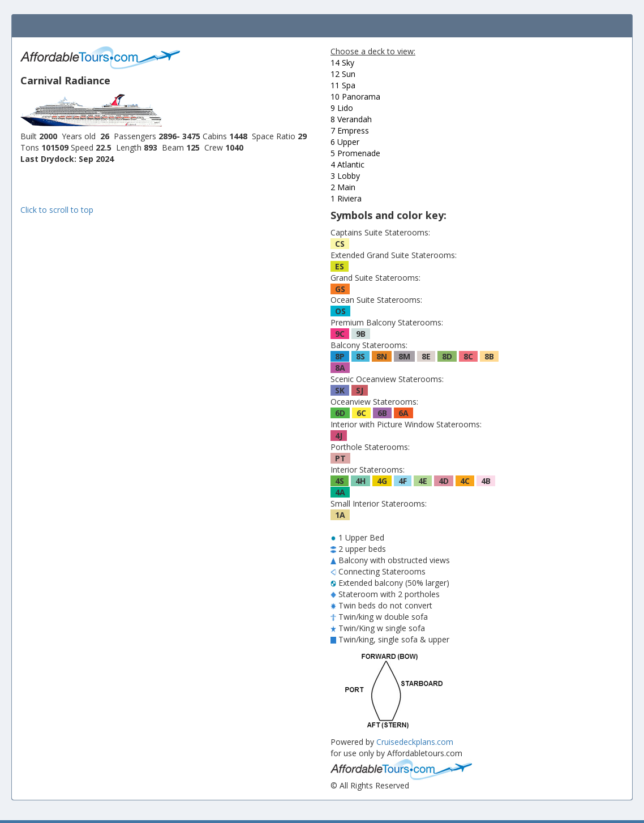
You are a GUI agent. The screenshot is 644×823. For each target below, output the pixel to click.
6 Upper (345, 142)
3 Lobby (345, 176)
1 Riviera (346, 198)
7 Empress (350, 130)
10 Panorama (355, 97)
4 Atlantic (347, 164)
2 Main (343, 187)
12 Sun (343, 74)
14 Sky (342, 63)
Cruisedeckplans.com (415, 742)
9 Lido (342, 108)
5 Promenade (355, 153)
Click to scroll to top (57, 210)
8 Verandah (351, 119)
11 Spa (343, 85)
